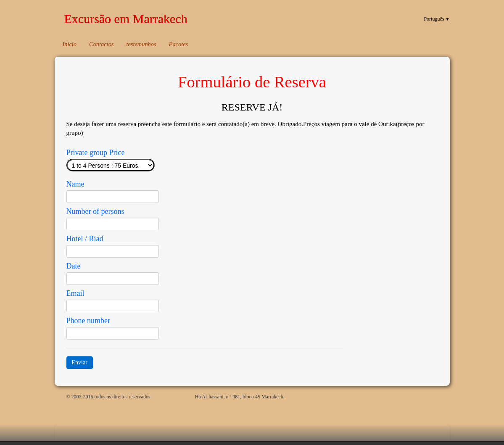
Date (74, 266)
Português (437, 19)
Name (75, 184)
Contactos (101, 44)
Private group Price (96, 153)
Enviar (80, 362)
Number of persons (95, 211)
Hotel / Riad (85, 239)
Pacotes (179, 44)
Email (75, 293)
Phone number (88, 321)
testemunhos (141, 44)
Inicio (70, 44)
